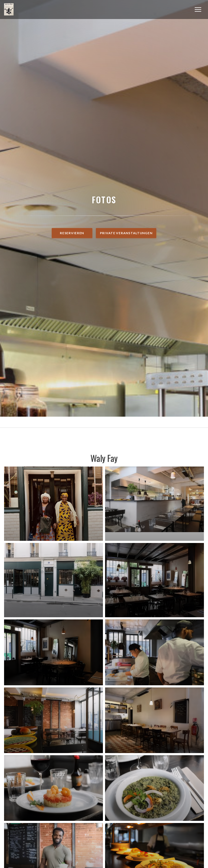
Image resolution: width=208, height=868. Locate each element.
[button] (198, 9)
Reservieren (72, 233)
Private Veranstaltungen (126, 233)
